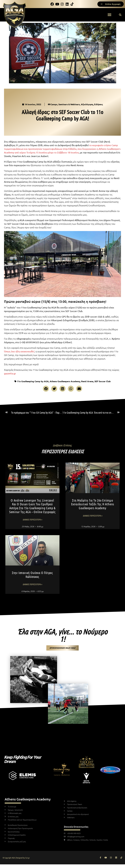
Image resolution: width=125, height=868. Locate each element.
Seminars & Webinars (69, 104)
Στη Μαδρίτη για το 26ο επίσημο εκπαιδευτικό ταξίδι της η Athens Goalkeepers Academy (93, 504)
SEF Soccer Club (103, 381)
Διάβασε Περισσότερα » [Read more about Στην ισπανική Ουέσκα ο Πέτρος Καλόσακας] (32, 584)
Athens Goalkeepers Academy (65, 381)
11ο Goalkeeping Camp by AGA (33, 381)
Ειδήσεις (99, 104)
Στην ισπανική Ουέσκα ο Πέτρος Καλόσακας (32, 575)
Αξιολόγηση (87, 104)
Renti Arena (87, 381)
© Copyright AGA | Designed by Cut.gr (16, 858)
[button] (110, 15)
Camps (54, 104)
